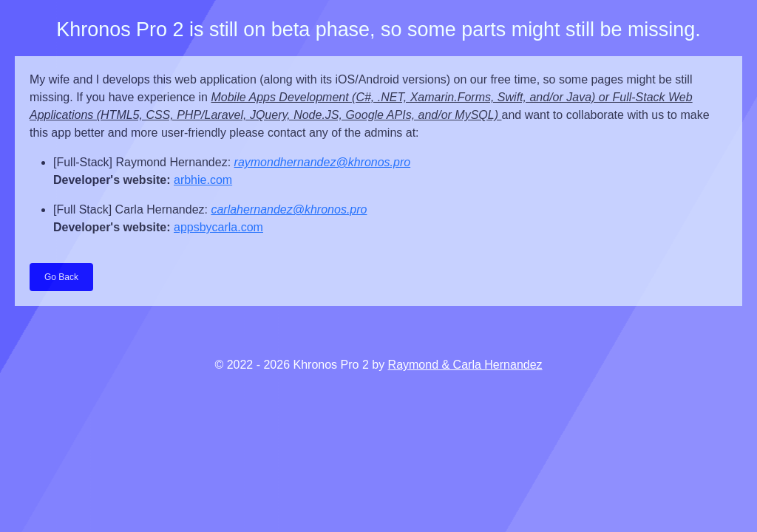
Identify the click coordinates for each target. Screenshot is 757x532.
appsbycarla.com (218, 227)
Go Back (61, 277)
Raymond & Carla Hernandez (465, 365)
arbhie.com (203, 180)
